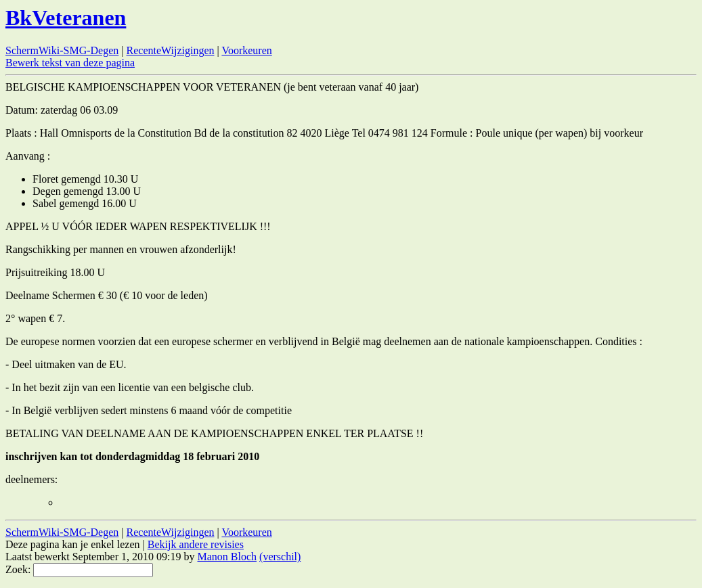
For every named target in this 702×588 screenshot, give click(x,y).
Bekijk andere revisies (196, 544)
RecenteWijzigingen (171, 50)
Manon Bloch (227, 557)
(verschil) (280, 557)
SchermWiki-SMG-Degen (62, 50)
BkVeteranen (66, 18)
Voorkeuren (246, 50)
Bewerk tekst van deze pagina (70, 63)
